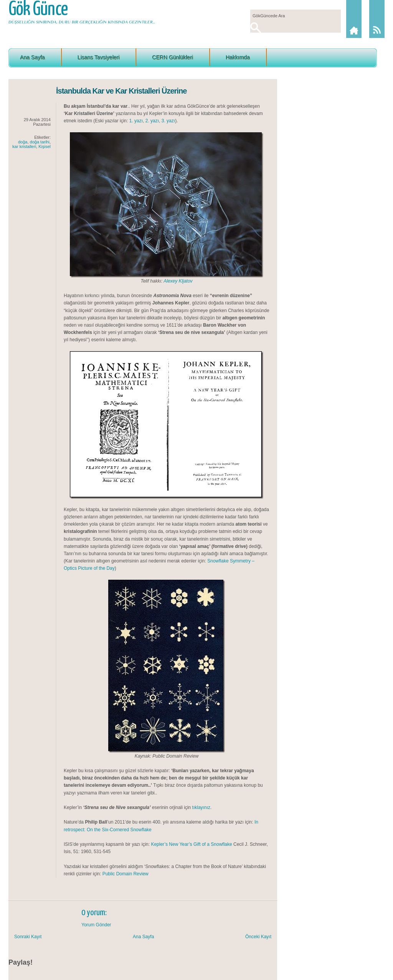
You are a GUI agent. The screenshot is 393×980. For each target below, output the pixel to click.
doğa (23, 142)
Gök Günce (38, 10)
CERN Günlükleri (173, 57)
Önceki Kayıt (258, 937)
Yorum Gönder (96, 925)
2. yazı (152, 121)
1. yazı (136, 121)
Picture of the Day (96, 568)
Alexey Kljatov (178, 281)
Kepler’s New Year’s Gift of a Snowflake (191, 844)
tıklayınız (201, 807)
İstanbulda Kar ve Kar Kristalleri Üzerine (121, 91)
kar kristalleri (24, 146)
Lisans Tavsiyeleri (98, 57)
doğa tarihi (40, 142)
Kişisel (45, 146)
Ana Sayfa (32, 57)
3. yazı (168, 121)
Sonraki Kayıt (28, 937)
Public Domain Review (125, 874)
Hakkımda (238, 57)
